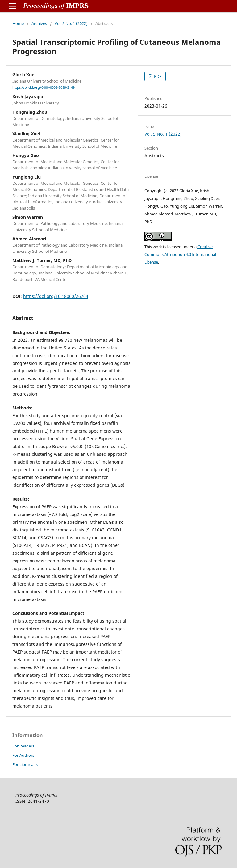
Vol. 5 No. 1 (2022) (71, 23)
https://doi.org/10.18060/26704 (56, 296)
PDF (157, 76)
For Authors (23, 755)
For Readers (23, 746)
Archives (39, 23)
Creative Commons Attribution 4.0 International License (180, 254)
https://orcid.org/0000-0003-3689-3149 (44, 87)
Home (18, 23)
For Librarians (25, 764)
